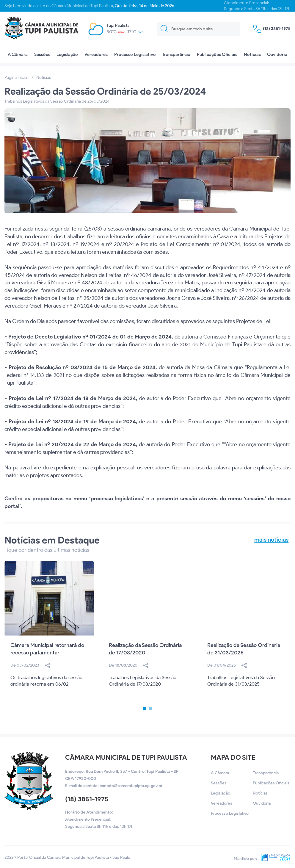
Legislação (67, 54)
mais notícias (271, 540)
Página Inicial (16, 77)
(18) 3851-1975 (87, 799)
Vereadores (96, 54)
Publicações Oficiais (217, 54)
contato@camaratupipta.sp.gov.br (131, 786)
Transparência (176, 54)
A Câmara (18, 54)
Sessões (42, 54)
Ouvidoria (277, 54)
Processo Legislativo (135, 54)
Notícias (252, 54)
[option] (49, 634)
